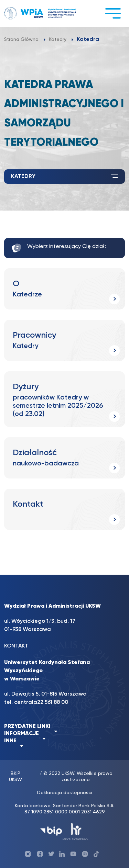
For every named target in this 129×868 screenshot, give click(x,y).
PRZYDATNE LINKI (27, 726)
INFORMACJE (21, 734)
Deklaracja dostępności (65, 793)
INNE (10, 741)
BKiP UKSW (15, 777)
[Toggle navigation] (113, 13)
